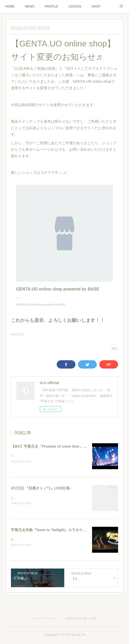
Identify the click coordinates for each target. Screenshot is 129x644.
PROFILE (51, 6)
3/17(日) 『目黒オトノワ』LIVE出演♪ (41, 494)
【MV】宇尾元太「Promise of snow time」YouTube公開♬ (60, 452)
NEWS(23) (17, 340)
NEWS (30, 6)
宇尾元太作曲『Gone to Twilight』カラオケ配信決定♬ (56, 536)
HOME (10, 6)
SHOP (96, 6)
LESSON (75, 6)
